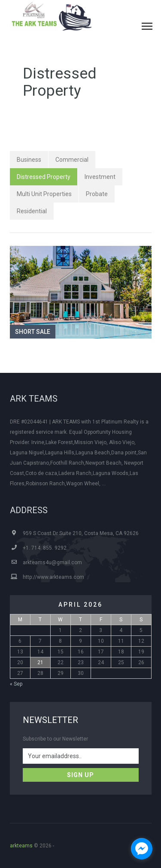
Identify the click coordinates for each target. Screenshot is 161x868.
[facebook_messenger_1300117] (142, 849)
